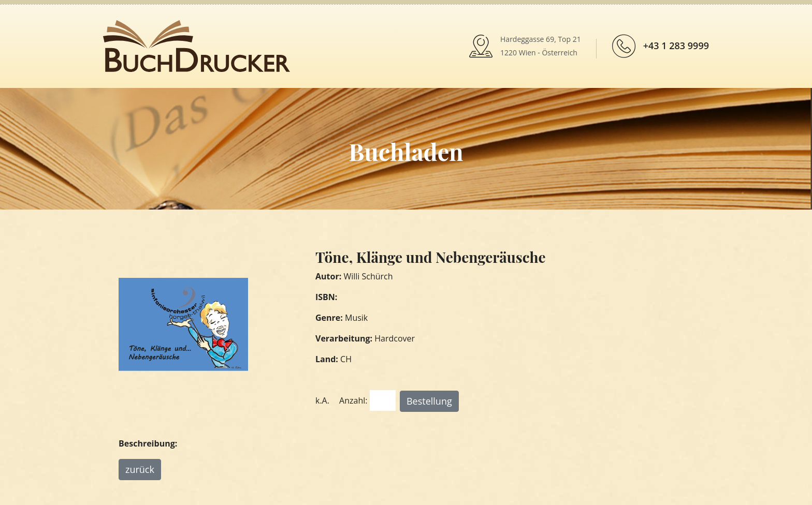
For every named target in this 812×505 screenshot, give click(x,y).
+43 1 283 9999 (676, 46)
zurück (140, 469)
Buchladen (406, 151)
